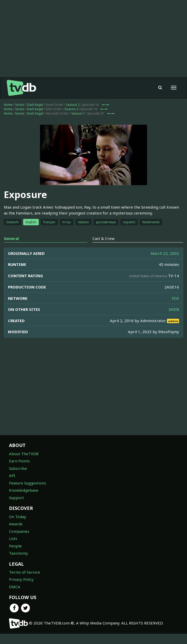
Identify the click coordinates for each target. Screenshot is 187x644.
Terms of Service (25, 572)
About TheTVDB (24, 454)
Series (20, 105)
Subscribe (18, 468)
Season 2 (73, 105)
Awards (16, 524)
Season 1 (78, 113)
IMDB (174, 309)
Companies (19, 531)
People (15, 546)
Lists (13, 538)
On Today (18, 517)
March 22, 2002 (165, 253)
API (12, 475)
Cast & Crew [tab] (104, 238)
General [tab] (11, 238)
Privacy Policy (21, 579)
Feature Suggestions (27, 483)
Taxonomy (18, 553)
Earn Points (19, 461)
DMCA (15, 587)
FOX (175, 298)
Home (8, 105)
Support (16, 498)
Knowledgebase (24, 490)
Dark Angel (35, 105)
